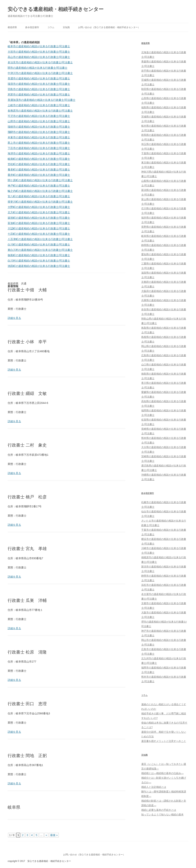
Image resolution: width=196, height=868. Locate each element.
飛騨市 (39, 132)
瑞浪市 (39, 84)
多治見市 (40, 62)
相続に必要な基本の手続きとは (159, 810)
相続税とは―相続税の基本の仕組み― (162, 773)
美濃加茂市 (42, 100)
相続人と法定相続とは (154, 787)
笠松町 (39, 164)
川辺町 (39, 228)
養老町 (39, 170)
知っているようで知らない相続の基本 (162, 815)
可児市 (39, 116)
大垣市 (39, 52)
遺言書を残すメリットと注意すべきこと (164, 741)
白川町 (39, 245)
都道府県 (12, 27)
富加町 (39, 223)
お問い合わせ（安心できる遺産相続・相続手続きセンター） (109, 27)
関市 (38, 68)
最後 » (54, 835)
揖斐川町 (40, 202)
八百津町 (40, 239)
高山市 (39, 57)
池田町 (39, 266)
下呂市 (39, 148)
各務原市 (40, 111)
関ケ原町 (40, 180)
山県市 (39, 121)
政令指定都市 (32, 27)
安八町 (39, 196)
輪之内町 (40, 191)
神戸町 (39, 186)
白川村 (39, 261)
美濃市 (39, 78)
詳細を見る (14, 318)
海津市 (39, 153)
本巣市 (39, 137)
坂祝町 (39, 218)
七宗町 (39, 234)
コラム (51, 27)
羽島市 (39, 89)
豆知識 (66, 27)
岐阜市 (39, 46)
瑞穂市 (39, 127)
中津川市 (40, 73)
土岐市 (39, 105)
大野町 (39, 207)
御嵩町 (39, 255)
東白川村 (40, 250)
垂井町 (39, 175)
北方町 (39, 212)
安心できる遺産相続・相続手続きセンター (56, 9)
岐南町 (39, 159)
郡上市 (39, 143)
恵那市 (39, 95)
